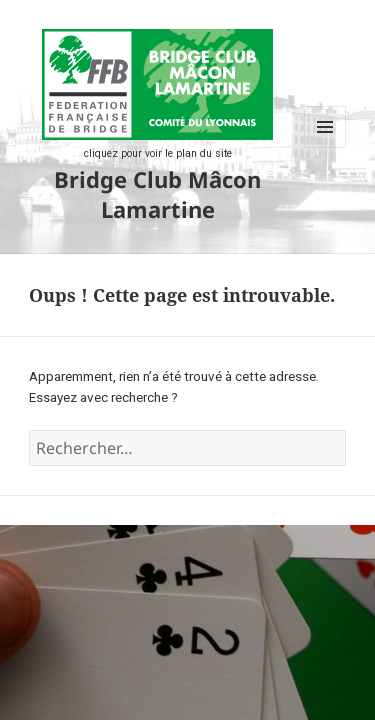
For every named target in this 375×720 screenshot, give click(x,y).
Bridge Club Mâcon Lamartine (157, 194)
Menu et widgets (325, 147)
